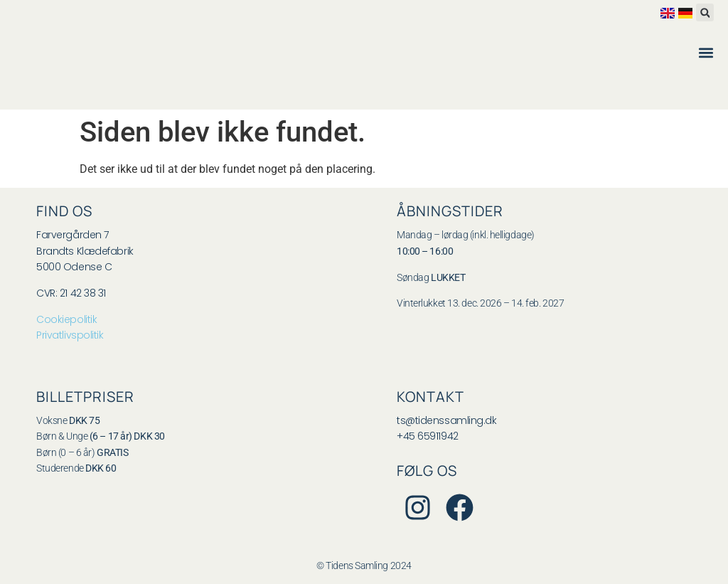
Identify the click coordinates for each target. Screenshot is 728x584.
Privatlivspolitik (70, 335)
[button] (705, 12)
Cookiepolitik (66, 319)
